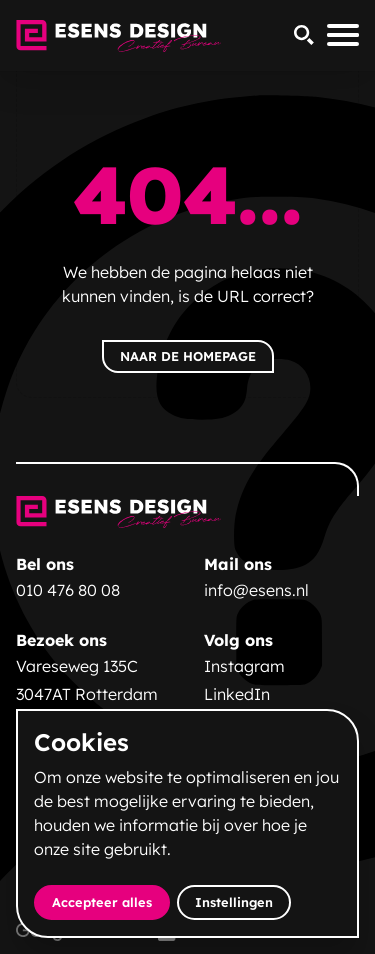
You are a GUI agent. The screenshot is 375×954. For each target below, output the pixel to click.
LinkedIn (237, 694)
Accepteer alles (111, 901)
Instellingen (234, 902)
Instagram (244, 666)
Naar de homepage (188, 356)
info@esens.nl (256, 590)
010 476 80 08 (68, 590)
